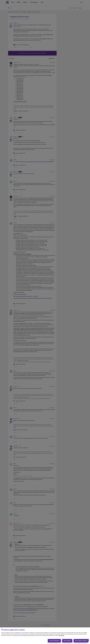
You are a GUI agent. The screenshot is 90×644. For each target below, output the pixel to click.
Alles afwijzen (67, 641)
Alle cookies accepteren (81, 641)
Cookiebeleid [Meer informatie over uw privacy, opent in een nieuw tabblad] (61, 636)
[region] (45, 636)
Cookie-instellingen (54, 641)
